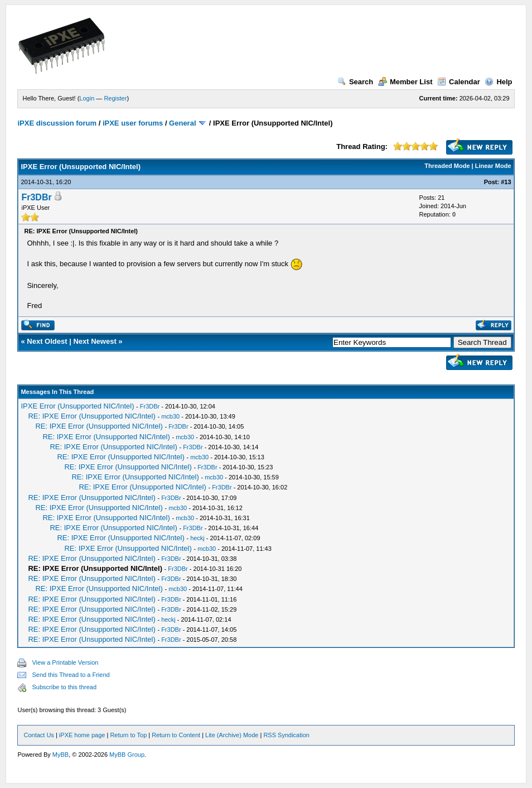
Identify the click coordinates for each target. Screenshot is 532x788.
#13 (506, 182)
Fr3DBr (36, 197)
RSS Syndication (286, 735)
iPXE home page (82, 735)
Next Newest (95, 341)
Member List (405, 82)
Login (87, 98)
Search (355, 82)
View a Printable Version (65, 662)
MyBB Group (127, 755)
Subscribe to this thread (64, 687)
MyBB (61, 755)
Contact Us (38, 735)
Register (115, 98)
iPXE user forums (133, 123)
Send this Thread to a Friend (71, 675)
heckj (197, 538)
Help (498, 82)
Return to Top (128, 735)
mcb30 (170, 416)
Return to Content (176, 735)
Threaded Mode (447, 166)
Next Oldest (47, 341)
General (182, 123)
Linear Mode (493, 166)
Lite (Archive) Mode (232, 735)
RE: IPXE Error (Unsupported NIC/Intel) (91, 416)
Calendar (459, 82)
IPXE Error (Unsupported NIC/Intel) (77, 406)
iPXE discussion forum (57, 123)
